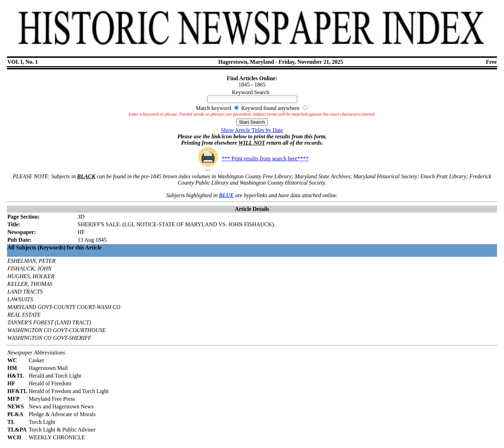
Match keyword (213, 108)
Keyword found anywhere (270, 108)
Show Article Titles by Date (252, 130)
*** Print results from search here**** (252, 158)
